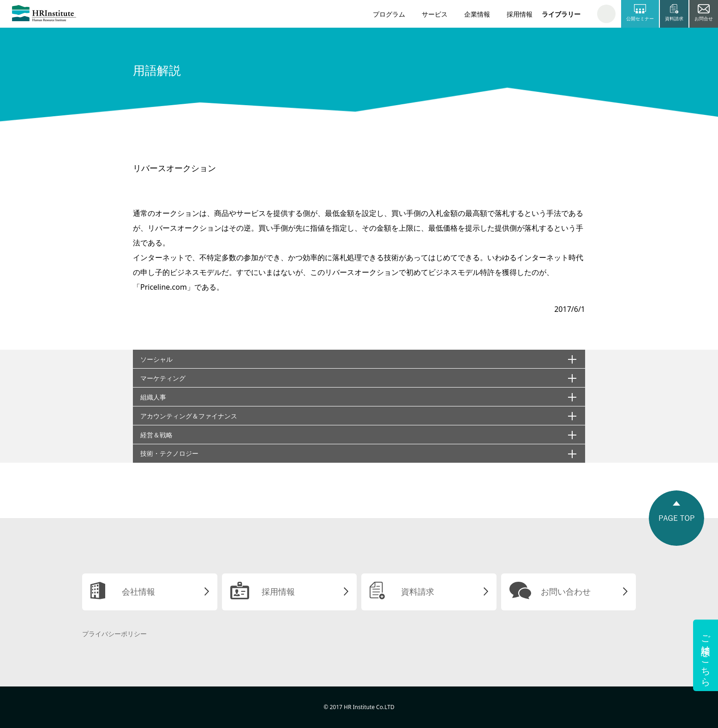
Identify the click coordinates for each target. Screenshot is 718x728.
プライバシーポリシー (114, 634)
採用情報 (520, 14)
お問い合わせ (566, 591)
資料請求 (418, 591)
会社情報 (138, 591)
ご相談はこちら (706, 655)
